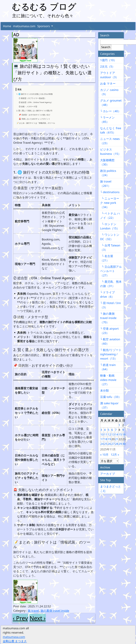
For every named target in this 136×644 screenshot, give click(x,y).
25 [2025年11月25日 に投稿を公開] (106, 444)
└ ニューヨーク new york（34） (110, 203)
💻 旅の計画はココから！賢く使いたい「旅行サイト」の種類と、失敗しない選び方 (52, 73)
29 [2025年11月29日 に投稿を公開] (120, 444)
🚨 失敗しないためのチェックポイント (34, 119)
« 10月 (104, 455)
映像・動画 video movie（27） (108, 380)
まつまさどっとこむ (111, 489)
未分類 (104, 390)
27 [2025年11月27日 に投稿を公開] (113, 444)
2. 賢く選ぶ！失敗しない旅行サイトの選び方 (34, 111)
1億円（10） (108, 60)
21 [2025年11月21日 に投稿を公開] (117, 439)
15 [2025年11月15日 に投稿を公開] (120, 434)
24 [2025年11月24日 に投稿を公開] (102, 444)
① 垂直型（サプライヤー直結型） (32, 98)
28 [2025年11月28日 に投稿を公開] (117, 444)
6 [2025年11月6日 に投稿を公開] (112, 430)
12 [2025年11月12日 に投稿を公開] (109, 434)
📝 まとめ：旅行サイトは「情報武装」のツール (36, 123)
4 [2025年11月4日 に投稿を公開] (105, 430)
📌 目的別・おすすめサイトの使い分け (34, 115)
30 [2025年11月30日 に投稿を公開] (124, 444)
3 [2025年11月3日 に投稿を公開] (101, 430)
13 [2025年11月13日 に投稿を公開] (113, 434)
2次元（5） (107, 66)
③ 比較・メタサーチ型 (28, 106)
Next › (38, 618)
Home (7, 26)
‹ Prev (20, 618)
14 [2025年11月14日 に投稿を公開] (117, 434)
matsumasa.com (24, 26)
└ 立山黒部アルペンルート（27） (111, 271)
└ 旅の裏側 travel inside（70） (108, 318)
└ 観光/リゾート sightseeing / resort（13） (111, 354)
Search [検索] (106, 47)
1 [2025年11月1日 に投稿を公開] (119, 425)
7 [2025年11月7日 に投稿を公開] (116, 430)
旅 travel (33, 611)
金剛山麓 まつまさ (15, 641)
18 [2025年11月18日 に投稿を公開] (106, 439)
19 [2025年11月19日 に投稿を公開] (109, 439)
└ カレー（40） (110, 111)
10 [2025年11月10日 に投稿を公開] (102, 434)
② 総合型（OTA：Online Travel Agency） (36, 102)
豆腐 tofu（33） (111, 397)
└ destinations (110, 192)
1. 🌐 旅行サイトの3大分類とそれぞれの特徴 (34, 94)
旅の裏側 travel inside (55, 611)
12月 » (115, 455)
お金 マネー (108, 83)
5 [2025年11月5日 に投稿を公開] (109, 430)
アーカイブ (108, 474)
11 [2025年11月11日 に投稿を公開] (106, 434)
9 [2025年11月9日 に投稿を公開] (123, 430)
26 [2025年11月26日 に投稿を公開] (109, 444)
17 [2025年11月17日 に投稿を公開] (102, 439)
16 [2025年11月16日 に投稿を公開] (124, 434)
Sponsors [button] (44, 26)
